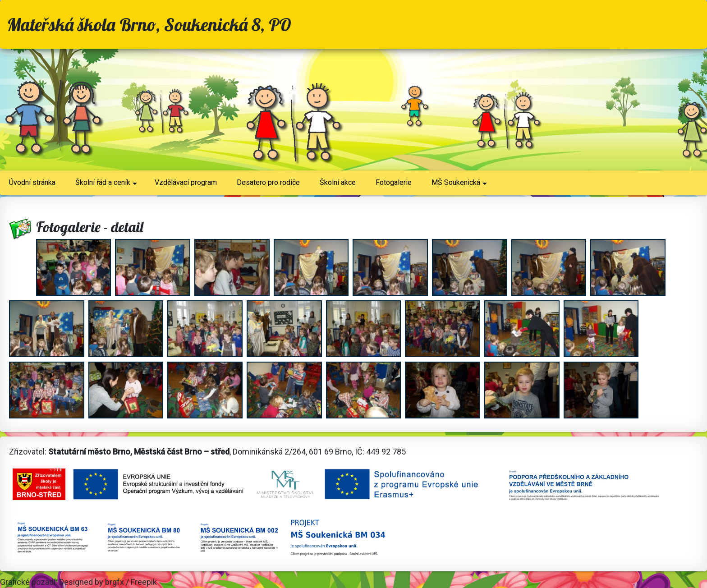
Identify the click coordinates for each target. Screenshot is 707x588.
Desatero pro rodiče (268, 182)
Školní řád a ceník (106, 186)
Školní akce (338, 182)
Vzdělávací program (186, 182)
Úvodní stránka (32, 182)
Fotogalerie (394, 182)
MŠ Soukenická (459, 186)
